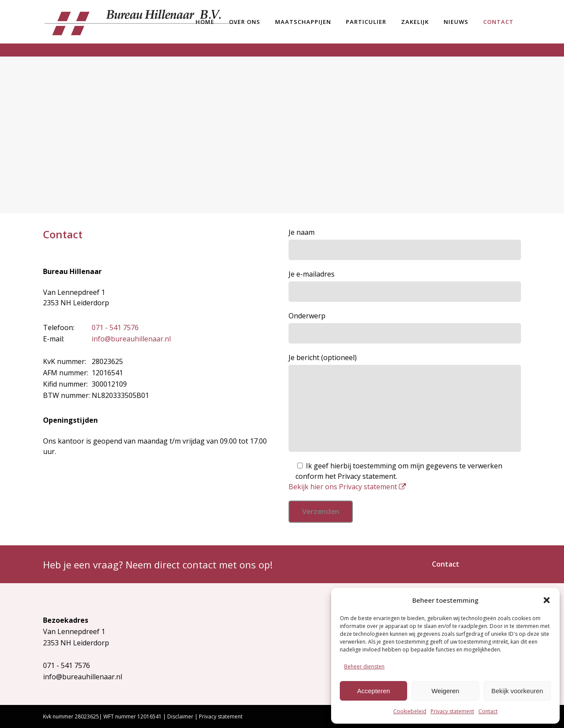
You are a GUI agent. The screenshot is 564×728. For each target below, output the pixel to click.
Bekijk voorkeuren (517, 691)
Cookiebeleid (410, 711)
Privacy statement (452, 711)
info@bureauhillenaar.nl (131, 339)
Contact (488, 711)
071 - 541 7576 (115, 327)
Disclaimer (180, 716)
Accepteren (374, 691)
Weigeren (445, 691)
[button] (547, 600)
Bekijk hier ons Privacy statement (347, 487)
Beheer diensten (364, 666)
